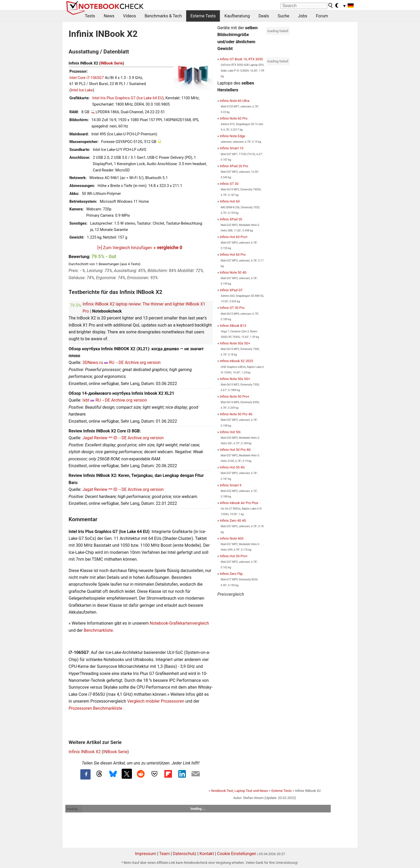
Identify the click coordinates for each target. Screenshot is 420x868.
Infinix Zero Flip (231, 574)
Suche (283, 16)
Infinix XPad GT (231, 290)
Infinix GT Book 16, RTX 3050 (241, 59)
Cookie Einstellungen (237, 854)
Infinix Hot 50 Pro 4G (235, 450)
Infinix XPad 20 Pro (234, 166)
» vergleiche (168, 248)
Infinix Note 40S (232, 538)
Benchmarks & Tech (163, 16)
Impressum (145, 854)
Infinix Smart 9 (231, 485)
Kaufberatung (237, 16)
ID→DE (120, 438)
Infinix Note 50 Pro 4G (236, 414)
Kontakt (207, 854)
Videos (129, 16)
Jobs (302, 16)
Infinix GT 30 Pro (232, 308)
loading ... (74, 809)
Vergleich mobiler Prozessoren (156, 701)
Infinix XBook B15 (233, 326)
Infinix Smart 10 (232, 148)
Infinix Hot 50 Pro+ (234, 556)
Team (164, 854)
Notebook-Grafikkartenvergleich (179, 623)
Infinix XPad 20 (231, 219)
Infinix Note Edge (233, 136)
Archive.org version (143, 363)
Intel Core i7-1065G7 (87, 78)
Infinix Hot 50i (230, 432)
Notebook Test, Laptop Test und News (240, 791)
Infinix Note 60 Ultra (235, 101)
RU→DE (116, 363)
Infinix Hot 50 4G (232, 467)
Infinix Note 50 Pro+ (235, 396)
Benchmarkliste (98, 630)
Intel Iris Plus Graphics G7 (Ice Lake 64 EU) (128, 98)
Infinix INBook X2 (85, 752)
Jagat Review (95, 438)
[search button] (331, 6)
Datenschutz (184, 854)
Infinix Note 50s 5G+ (235, 343)
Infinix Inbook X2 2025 (237, 361)
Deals (264, 16)
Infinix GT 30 (229, 184)
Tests (90, 16)
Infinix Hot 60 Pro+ (234, 237)
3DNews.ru (93, 363)
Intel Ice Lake (82, 90)
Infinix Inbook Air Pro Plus (239, 503)
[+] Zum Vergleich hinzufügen (125, 248)
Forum (322, 16)
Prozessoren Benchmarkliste (96, 708)
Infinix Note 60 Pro (234, 118)
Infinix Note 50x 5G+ (235, 379)
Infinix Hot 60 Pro (233, 255)
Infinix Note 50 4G (233, 272)
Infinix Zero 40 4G (233, 521)
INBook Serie (112, 63)
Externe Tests (203, 16)
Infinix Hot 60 (230, 201)
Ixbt (86, 400)
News (109, 16)
